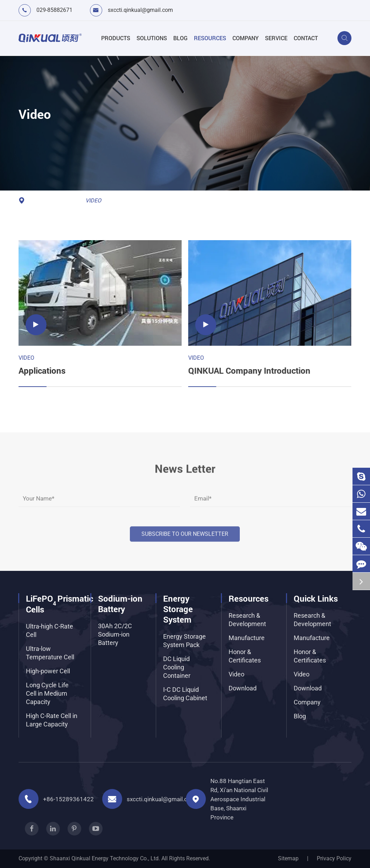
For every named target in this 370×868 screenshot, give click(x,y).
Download (243, 688)
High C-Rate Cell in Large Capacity (52, 720)
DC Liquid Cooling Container (177, 667)
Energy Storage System (178, 609)
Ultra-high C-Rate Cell (50, 630)
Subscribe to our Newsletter (185, 529)
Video (93, 200)
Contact (306, 38)
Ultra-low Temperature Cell (50, 653)
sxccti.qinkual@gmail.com (140, 10)
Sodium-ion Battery (120, 604)
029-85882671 (54, 10)
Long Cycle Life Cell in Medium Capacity (47, 693)
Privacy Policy (334, 858)
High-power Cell (48, 671)
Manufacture (247, 638)
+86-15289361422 (68, 799)
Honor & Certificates (245, 656)
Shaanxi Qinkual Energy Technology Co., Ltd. (105, 858)
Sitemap (288, 858)
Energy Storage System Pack (184, 641)
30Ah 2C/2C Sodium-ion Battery (115, 634)
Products (116, 38)
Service (276, 38)
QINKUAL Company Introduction (248, 371)
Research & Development (247, 620)
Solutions (152, 38)
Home (37, 200)
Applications (41, 371)
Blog (180, 38)
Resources (210, 38)
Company (246, 38)
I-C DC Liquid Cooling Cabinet (185, 694)
